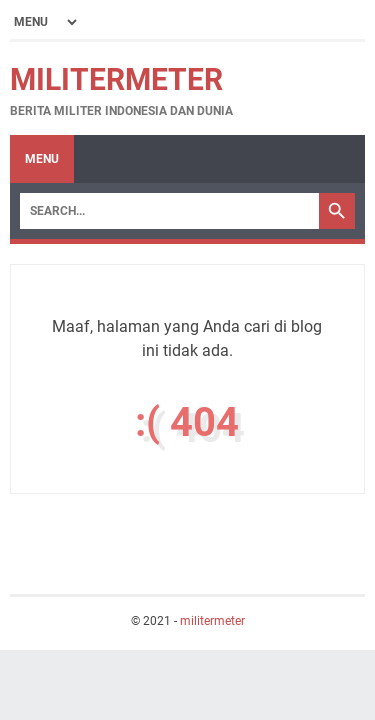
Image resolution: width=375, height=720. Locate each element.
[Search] (169, 211)
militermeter (116, 79)
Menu (42, 159)
